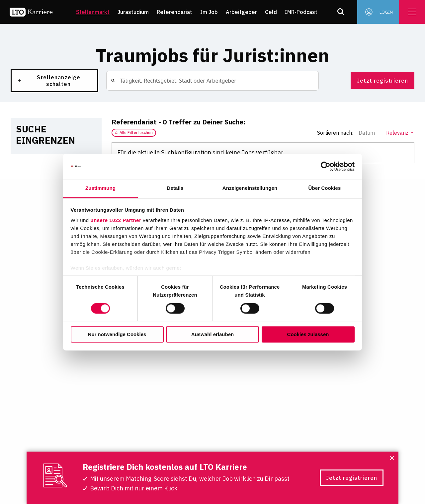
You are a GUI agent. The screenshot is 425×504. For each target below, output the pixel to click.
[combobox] (120, 81)
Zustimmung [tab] (100, 188)
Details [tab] (175, 188)
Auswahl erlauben (212, 335)
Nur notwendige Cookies (117, 335)
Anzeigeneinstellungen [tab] (250, 188)
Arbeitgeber (241, 12)
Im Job (209, 12)
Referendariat (174, 12)
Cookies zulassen (308, 335)
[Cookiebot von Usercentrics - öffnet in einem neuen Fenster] (326, 166)
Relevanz (400, 133)
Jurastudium (133, 12)
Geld (271, 12)
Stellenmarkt (93, 12)
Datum (370, 133)
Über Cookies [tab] (325, 188)
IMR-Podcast (301, 12)
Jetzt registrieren (382, 81)
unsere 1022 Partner (116, 220)
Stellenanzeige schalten (49, 81)
